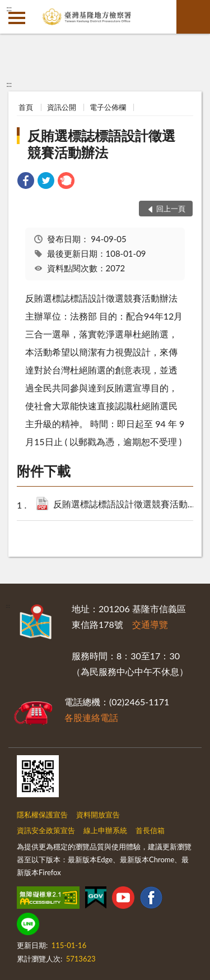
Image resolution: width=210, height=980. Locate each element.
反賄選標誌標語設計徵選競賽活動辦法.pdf (128, 505)
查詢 (193, 17)
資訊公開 (62, 107)
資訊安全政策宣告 (46, 830)
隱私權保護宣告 (42, 815)
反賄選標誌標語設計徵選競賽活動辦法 (101, 144)
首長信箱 (150, 830)
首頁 (26, 107)
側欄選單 (17, 18)
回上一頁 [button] (171, 209)
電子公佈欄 (108, 107)
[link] (26, 182)
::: (9, 8)
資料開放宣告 (98, 815)
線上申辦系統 (105, 830)
